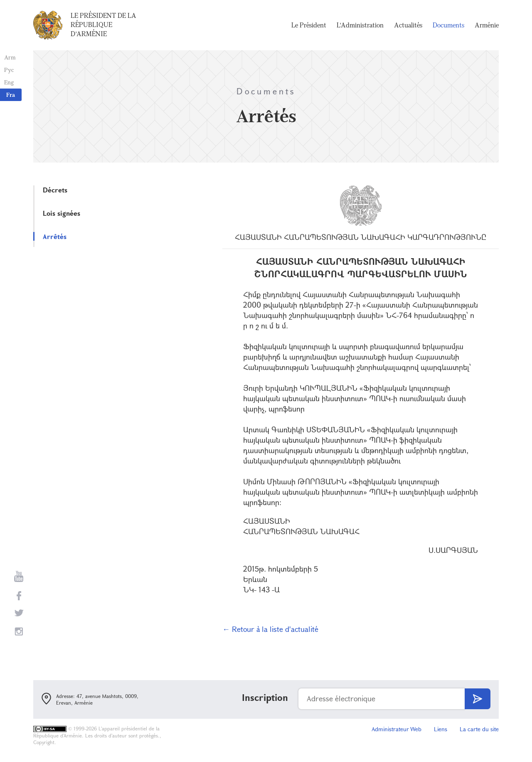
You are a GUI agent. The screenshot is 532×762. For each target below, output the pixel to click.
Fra (11, 95)
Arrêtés (55, 236)
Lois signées (62, 213)
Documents (448, 25)
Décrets (55, 190)
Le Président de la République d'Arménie (103, 25)
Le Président (309, 25)
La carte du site (479, 729)
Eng (9, 82)
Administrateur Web (397, 729)
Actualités (408, 25)
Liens (441, 729)
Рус (9, 70)
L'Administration (360, 25)
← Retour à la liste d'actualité (270, 629)
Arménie (487, 25)
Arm (10, 57)
